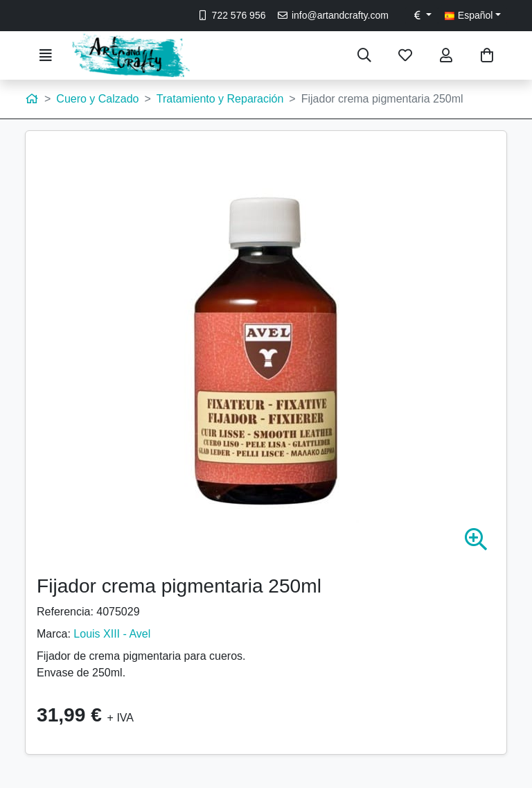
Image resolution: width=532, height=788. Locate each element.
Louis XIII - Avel (112, 634)
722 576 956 (231, 15)
